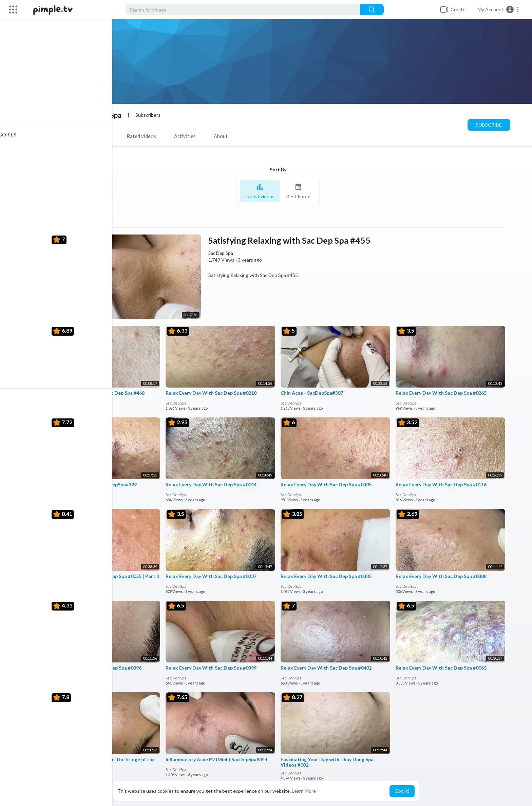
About (222, 136)
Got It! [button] (402, 791)
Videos (63, 136)
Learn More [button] (304, 791)
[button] (499, 10)
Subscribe (491, 125)
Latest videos (262, 191)
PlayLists (100, 136)
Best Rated (300, 191)
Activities (187, 136)
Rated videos (143, 136)
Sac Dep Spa (105, 115)
